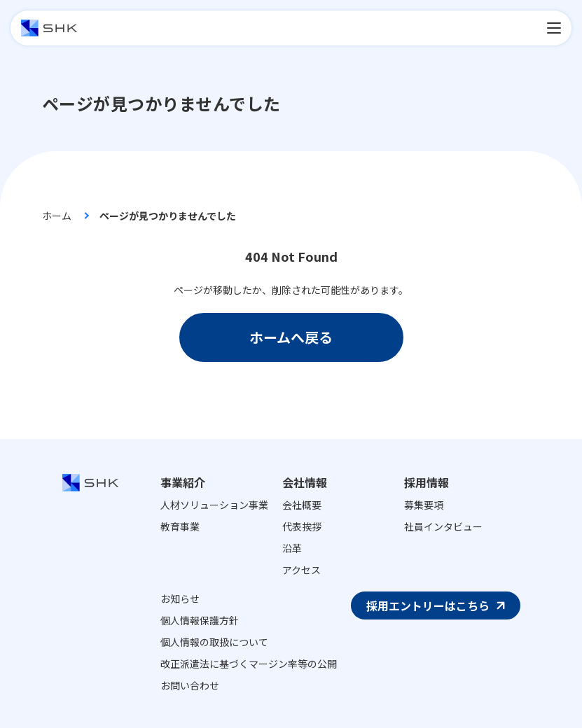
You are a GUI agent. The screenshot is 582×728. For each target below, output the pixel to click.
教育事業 (180, 526)
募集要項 (424, 505)
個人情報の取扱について (214, 642)
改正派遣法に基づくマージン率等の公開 (249, 664)
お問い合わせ (190, 685)
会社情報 (305, 482)
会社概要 (302, 505)
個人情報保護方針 (200, 620)
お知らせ (180, 598)
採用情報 (427, 482)
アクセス (302, 570)
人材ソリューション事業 (214, 505)
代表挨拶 (302, 526)
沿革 (292, 548)
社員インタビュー (443, 526)
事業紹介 (183, 482)
